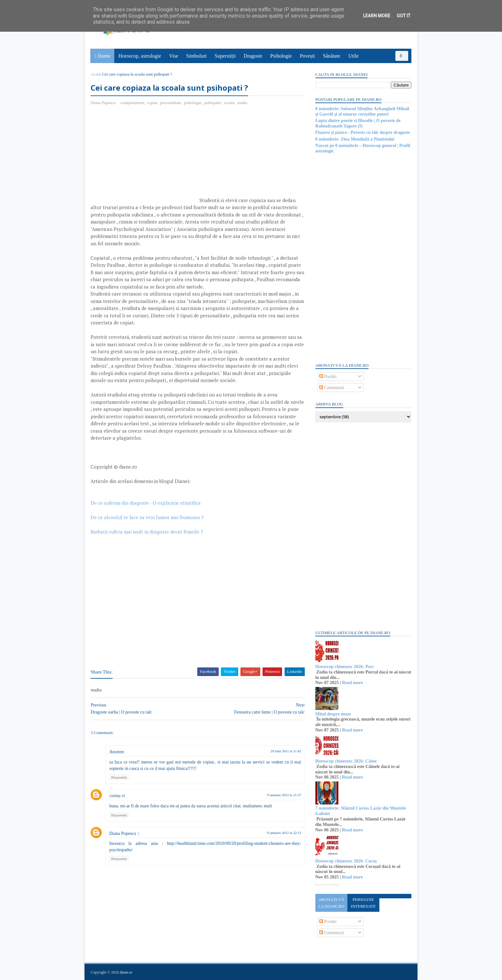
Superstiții (225, 56)
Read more (352, 683)
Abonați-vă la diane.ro (331, 903)
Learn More (377, 16)
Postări (328, 376)
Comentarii (332, 388)
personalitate (171, 103)
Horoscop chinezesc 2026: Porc (344, 667)
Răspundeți (119, 778)
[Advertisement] (145, 157)
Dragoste (253, 56)
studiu (242, 103)
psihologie (193, 103)
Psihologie (281, 56)
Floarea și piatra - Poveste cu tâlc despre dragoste (362, 132)
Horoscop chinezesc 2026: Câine (346, 761)
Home (104, 56)
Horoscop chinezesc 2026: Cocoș (346, 861)
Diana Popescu (123, 833)
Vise (174, 56)
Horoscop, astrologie (140, 56)
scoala (229, 103)
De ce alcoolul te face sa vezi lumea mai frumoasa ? (147, 517)
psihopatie (213, 103)
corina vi (117, 796)
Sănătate (332, 56)
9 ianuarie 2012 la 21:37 (280, 795)
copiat (152, 103)
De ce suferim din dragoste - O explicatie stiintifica (146, 503)
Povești (308, 56)
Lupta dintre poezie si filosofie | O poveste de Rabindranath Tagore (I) (358, 123)
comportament (133, 103)
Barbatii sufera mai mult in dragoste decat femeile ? (147, 532)
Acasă (96, 74)
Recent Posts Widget (327, 885)
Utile (353, 56)
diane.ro (126, 972)
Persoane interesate (363, 903)
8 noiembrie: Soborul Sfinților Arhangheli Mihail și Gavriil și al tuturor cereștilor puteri (362, 111)
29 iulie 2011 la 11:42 (282, 751)
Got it (404, 16)
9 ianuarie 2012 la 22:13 (280, 833)
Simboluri (197, 56)
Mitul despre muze (333, 714)
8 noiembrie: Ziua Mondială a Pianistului (355, 139)
